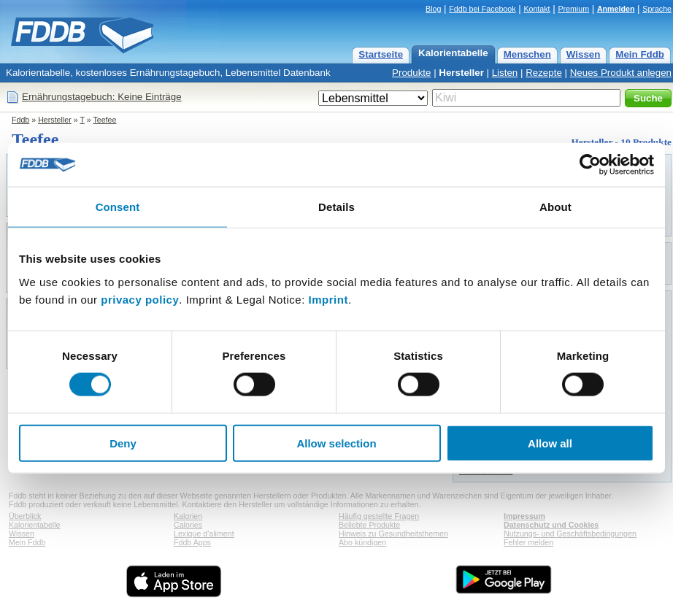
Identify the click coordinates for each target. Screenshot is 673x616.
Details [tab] (336, 207)
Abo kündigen (362, 542)
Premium (573, 9)
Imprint (328, 299)
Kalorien (188, 516)
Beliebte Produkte (369, 525)
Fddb (20, 120)
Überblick (25, 516)
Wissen (584, 54)
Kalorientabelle (453, 53)
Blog (433, 9)
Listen (505, 73)
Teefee (104, 120)
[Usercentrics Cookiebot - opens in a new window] (590, 165)
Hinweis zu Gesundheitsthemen (393, 534)
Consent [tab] (118, 207)
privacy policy (140, 299)
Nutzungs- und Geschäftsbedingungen (570, 534)
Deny (123, 443)
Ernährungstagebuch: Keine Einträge (102, 97)
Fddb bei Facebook (482, 9)
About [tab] (555, 207)
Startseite (381, 54)
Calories (188, 525)
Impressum (524, 516)
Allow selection (336, 443)
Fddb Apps (192, 542)
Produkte (411, 73)
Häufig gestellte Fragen (379, 516)
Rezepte (544, 73)
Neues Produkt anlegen (621, 73)
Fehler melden (528, 542)
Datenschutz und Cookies (551, 525)
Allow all (550, 443)
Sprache (657, 9)
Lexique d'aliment (204, 534)
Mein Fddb (640, 54)
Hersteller (461, 73)
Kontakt (537, 9)
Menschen (527, 54)
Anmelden (616, 9)
